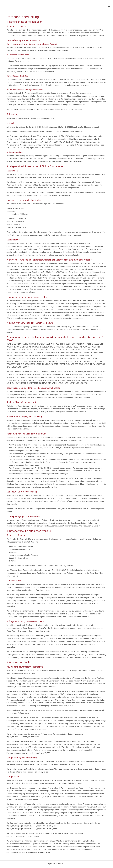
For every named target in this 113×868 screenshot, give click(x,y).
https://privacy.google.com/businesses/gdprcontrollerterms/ (30, 826)
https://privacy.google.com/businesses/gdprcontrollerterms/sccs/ (32, 829)
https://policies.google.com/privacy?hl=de (23, 737)
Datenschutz (61, 864)
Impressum (52, 864)
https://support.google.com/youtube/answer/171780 (54, 706)
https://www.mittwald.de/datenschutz (69, 132)
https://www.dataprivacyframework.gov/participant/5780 (28, 753)
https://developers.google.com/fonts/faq (65, 769)
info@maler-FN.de (19, 227)
